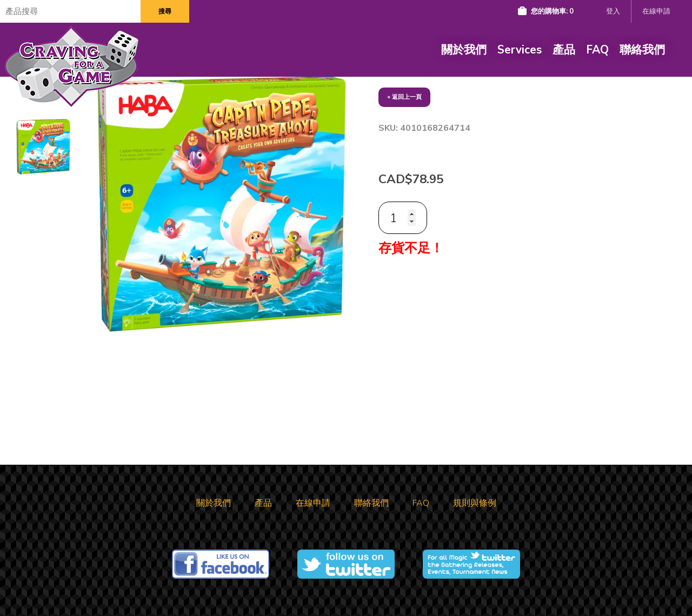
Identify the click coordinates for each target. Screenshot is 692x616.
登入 (613, 11)
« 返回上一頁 (404, 97)
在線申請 (656, 11)
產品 (564, 50)
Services (520, 50)
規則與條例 (475, 503)
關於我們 (464, 50)
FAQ (597, 50)
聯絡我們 (642, 50)
